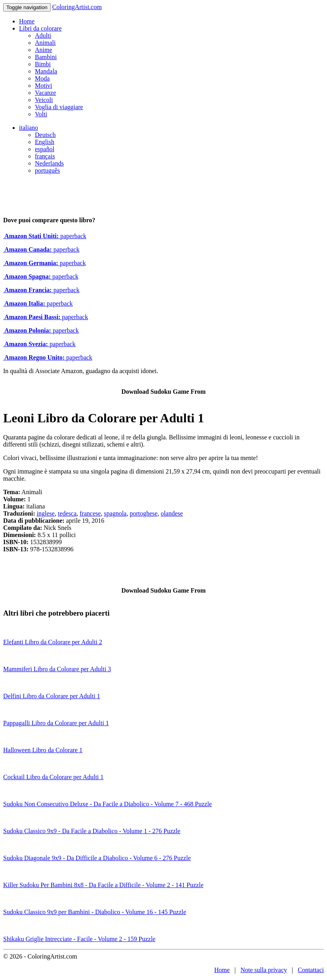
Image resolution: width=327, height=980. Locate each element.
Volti (41, 114)
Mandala (46, 71)
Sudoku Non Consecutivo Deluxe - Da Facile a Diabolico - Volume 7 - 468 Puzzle (107, 804)
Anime (44, 50)
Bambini (46, 57)
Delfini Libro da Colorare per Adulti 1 (52, 696)
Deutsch (45, 135)
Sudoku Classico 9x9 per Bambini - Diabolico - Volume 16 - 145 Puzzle (95, 912)
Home (27, 21)
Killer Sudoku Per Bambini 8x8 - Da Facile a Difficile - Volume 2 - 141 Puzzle (103, 885)
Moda (42, 78)
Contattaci (311, 970)
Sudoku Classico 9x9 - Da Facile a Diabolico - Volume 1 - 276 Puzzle (92, 831)
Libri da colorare (40, 28)
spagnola (115, 513)
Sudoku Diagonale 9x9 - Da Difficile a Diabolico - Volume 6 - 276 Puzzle (97, 858)
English (45, 142)
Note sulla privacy (264, 970)
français (45, 156)
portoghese (143, 513)
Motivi (44, 86)
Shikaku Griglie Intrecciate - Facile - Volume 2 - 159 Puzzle (79, 939)
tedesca (67, 513)
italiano (29, 128)
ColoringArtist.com (77, 7)
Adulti (43, 36)
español (45, 149)
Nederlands (49, 163)
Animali (45, 43)
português (47, 170)
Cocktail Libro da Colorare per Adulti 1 (53, 777)
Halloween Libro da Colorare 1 (43, 750)
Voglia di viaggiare (59, 107)
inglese (46, 513)
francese (90, 513)
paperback (45, 236)
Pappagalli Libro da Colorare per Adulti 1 (56, 723)
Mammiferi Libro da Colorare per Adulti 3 (57, 669)
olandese (172, 513)
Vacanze (45, 93)
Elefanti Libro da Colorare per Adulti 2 (53, 642)
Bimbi (43, 64)
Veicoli (44, 100)
